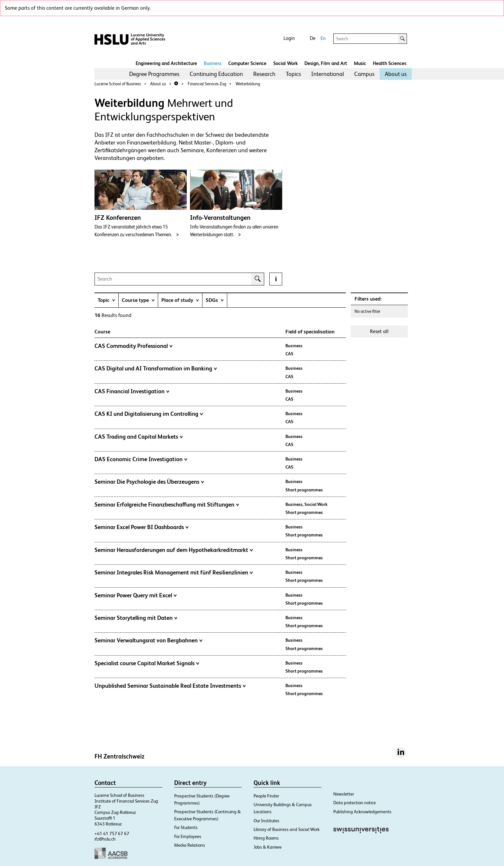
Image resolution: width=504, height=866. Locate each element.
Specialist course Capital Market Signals (147, 663)
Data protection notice (355, 803)
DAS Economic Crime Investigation (141, 459)
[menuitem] (154, 74)
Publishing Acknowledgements (362, 812)
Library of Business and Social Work (287, 829)
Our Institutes (266, 821)
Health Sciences (390, 63)
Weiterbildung (248, 84)
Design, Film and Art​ (326, 63)
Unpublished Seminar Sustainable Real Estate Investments (170, 686)
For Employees (188, 836)
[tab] (106, 300)
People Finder (266, 796)
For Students (186, 827)
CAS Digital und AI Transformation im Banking (156, 368)
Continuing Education (216, 74)
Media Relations (190, 845)
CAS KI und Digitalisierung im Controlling (149, 414)
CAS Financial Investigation (132, 391)
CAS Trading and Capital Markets (139, 437)
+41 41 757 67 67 (112, 833)
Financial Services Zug (207, 84)
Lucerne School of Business (118, 84)
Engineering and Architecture (166, 63)
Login (289, 38)
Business (213, 63)
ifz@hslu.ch (105, 839)
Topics (293, 74)
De (313, 38)
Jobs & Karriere (268, 847)
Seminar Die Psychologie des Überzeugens (149, 482)
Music (360, 63)
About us (396, 74)
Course (102, 332)
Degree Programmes (154, 74)
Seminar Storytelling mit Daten (136, 618)
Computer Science (247, 63)
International (328, 74)
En (323, 38)
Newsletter (344, 794)
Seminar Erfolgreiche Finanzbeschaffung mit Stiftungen (167, 505)
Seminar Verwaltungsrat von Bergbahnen (148, 640)
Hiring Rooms (266, 838)
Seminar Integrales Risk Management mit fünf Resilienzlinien (174, 573)
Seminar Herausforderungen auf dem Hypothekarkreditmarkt (174, 550)
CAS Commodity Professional (134, 346)
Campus (364, 74)
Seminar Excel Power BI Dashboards (142, 527)
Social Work (285, 63)
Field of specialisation (310, 332)
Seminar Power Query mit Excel (136, 595)
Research (264, 74)
